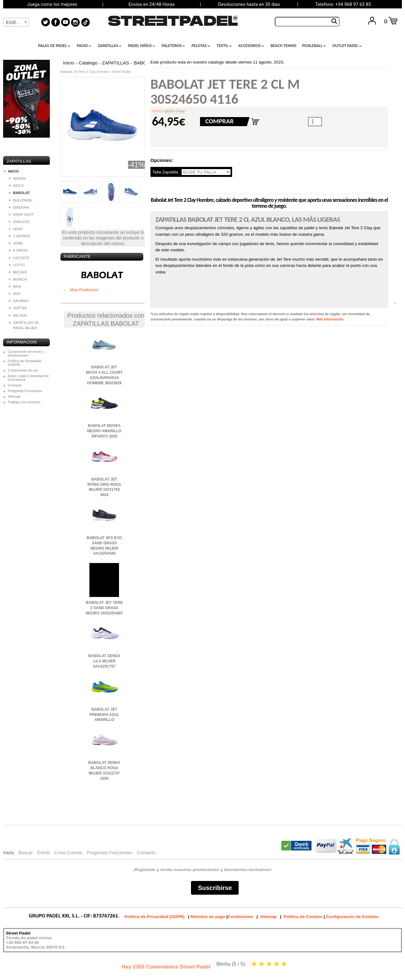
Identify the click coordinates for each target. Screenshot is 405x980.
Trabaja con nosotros (24, 402)
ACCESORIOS (251, 46)
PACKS (84, 46)
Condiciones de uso (23, 370)
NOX (15, 294)
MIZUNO (18, 272)
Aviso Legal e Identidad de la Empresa (28, 378)
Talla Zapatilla (165, 172)
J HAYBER (19, 236)
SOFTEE (18, 308)
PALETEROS (173, 46)
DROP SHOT (21, 215)
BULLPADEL (21, 200)
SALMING (19, 301)
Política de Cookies (303, 917)
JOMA (16, 243)
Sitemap (14, 396)
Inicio (69, 63)
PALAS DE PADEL (54, 46)
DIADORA (19, 207)
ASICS (16, 186)
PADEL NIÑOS (142, 46)
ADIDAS (17, 178)
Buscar (26, 852)
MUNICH (18, 279)
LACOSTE (19, 258)
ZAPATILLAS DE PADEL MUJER (24, 325)
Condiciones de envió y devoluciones (26, 353)
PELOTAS (201, 46)
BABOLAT (144, 63)
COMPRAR (219, 121)
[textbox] (16, 22)
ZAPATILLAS (110, 46)
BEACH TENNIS (283, 46)
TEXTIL (224, 46)
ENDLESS (19, 222)
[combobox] (16, 22)
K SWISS (18, 250)
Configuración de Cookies (352, 917)
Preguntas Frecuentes (25, 391)
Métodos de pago (208, 917)
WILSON (18, 315)
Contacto (15, 385)
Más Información (330, 319)
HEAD (16, 229)
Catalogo (88, 63)
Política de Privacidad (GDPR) (25, 363)
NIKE (15, 286)
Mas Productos (84, 290)
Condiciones (240, 917)
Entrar (43, 852)
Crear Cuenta (68, 852)
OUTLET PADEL (347, 46)
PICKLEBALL (314, 46)
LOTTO (17, 265)
